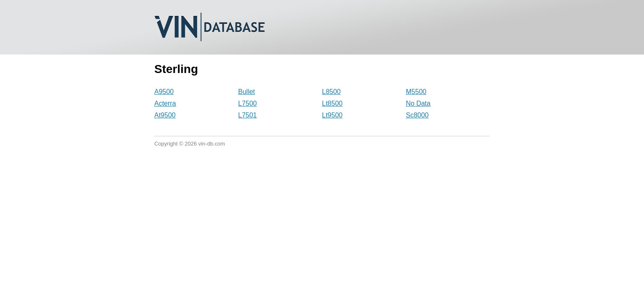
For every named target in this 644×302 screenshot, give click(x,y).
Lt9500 (332, 115)
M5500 (416, 92)
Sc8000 (417, 115)
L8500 (331, 92)
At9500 (165, 115)
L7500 (248, 103)
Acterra (165, 103)
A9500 (164, 92)
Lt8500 (332, 103)
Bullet (247, 92)
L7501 (248, 115)
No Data (418, 103)
